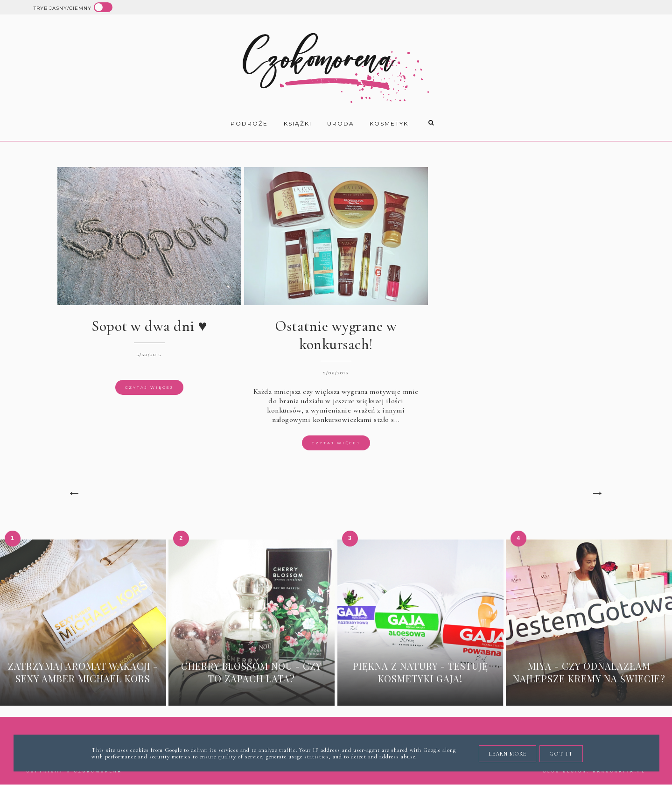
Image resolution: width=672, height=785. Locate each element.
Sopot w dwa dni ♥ (149, 326)
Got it (561, 754)
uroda (341, 123)
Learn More (507, 754)
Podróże (249, 123)
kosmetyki (390, 123)
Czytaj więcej (149, 387)
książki (298, 123)
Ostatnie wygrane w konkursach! (336, 335)
